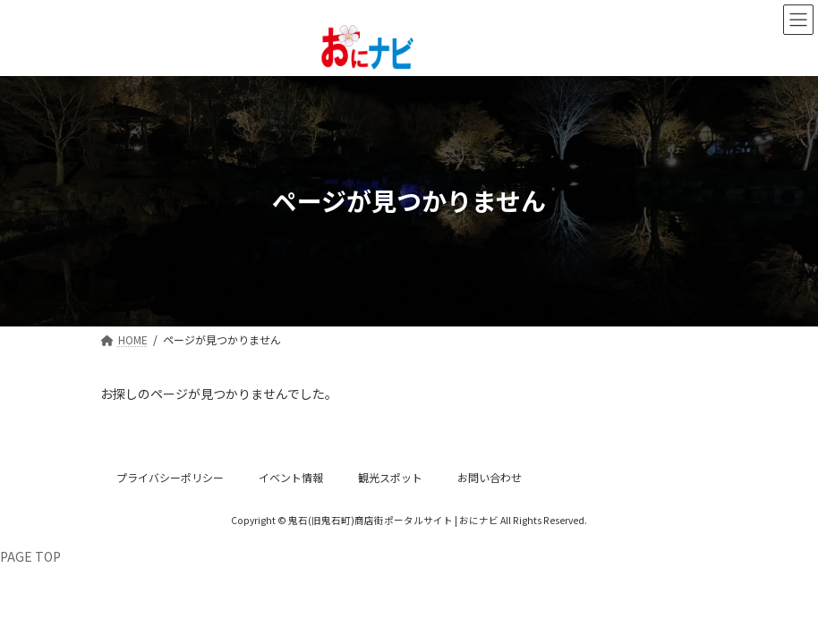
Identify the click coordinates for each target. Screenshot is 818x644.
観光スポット (390, 477)
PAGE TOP (30, 556)
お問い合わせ (490, 477)
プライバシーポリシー (170, 477)
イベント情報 (291, 477)
